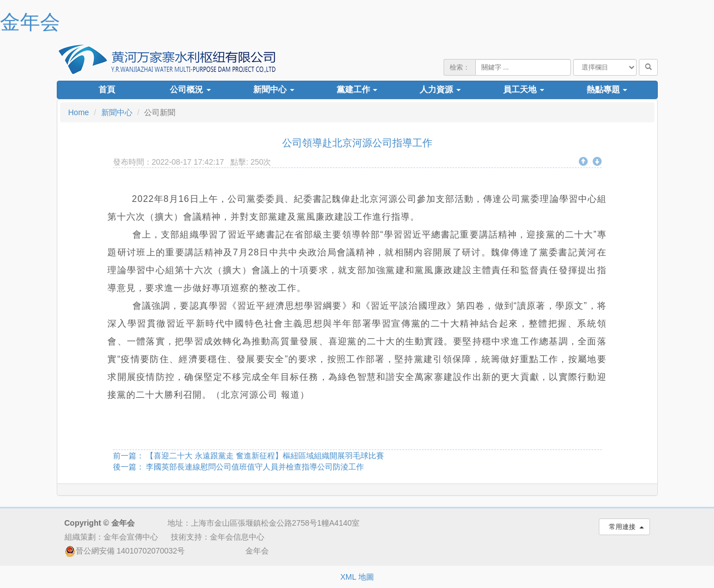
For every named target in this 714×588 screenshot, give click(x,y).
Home (79, 112)
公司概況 (190, 90)
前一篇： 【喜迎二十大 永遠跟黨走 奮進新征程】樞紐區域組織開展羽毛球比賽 (249, 456)
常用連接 (624, 527)
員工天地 (524, 90)
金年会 (30, 22)
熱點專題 (607, 90)
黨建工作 (357, 90)
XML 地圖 (357, 577)
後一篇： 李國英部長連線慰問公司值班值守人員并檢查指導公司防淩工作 (239, 467)
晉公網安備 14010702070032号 (125, 551)
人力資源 (440, 90)
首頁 (107, 90)
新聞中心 (274, 90)
